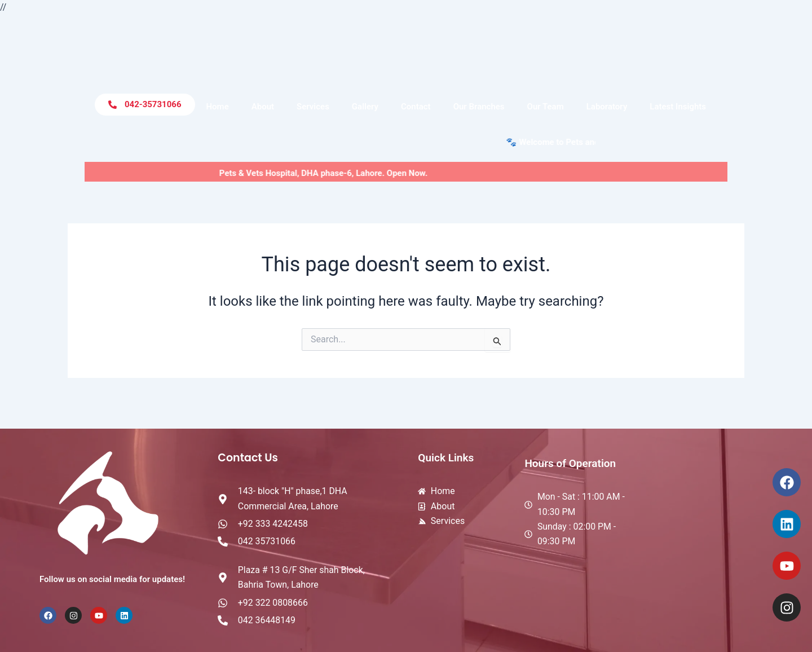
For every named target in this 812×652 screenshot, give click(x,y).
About (263, 107)
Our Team (546, 107)
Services (313, 107)
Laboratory (607, 107)
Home (218, 107)
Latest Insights (678, 107)
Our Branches (479, 107)
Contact (416, 107)
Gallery (365, 107)
